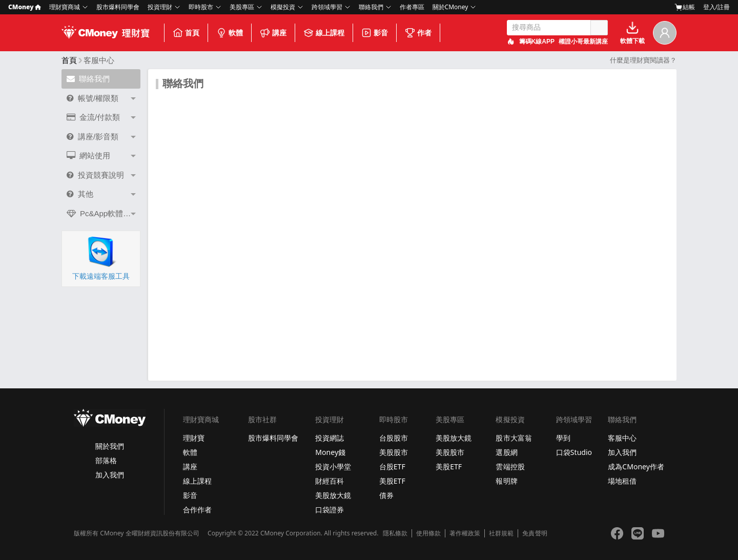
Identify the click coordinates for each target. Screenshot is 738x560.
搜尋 (599, 28)
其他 (80, 194)
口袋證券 (330, 510)
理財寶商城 (65, 7)
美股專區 (242, 7)
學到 (563, 438)
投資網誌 (330, 438)
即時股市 (201, 7)
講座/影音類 (93, 137)
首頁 (186, 33)
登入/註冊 (716, 7)
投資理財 (160, 7)
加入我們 (110, 475)
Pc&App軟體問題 (102, 213)
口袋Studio (574, 452)
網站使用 (88, 155)
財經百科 (330, 481)
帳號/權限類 (93, 98)
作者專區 (412, 7)
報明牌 (506, 481)
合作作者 (197, 510)
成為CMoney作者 (636, 466)
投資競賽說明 (95, 175)
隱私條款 (395, 533)
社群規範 (501, 533)
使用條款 (428, 533)
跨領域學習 (327, 7)
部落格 (106, 460)
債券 (386, 495)
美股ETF (392, 481)
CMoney (25, 7)
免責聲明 (535, 533)
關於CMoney (450, 7)
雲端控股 (510, 466)
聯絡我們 (371, 7)
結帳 (685, 7)
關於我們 (110, 446)
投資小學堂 (333, 466)
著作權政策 (465, 533)
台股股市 (394, 438)
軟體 (230, 33)
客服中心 (622, 438)
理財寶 (194, 438)
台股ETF (392, 466)
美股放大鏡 (333, 495)
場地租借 (622, 481)
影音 (375, 33)
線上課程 (324, 33)
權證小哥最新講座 (583, 42)
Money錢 (330, 452)
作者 (418, 33)
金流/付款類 (93, 117)
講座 (273, 33)
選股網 (506, 452)
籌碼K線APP (537, 42)
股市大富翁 (514, 438)
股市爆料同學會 (118, 7)
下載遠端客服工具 (101, 258)
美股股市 (394, 452)
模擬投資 (283, 7)
